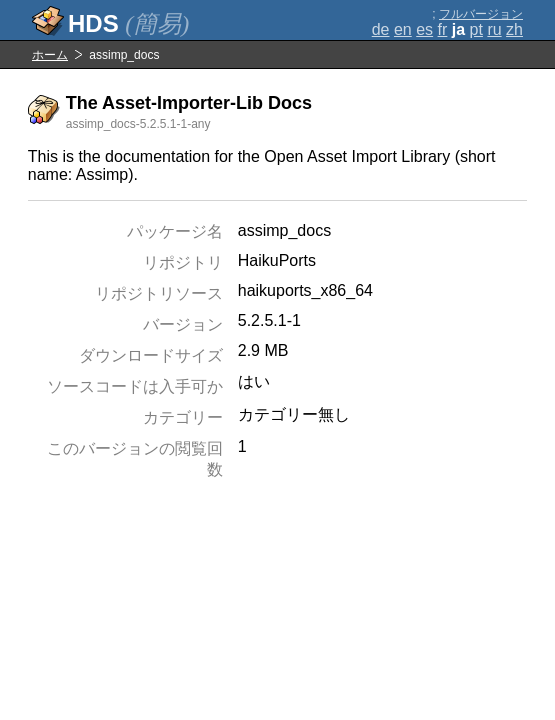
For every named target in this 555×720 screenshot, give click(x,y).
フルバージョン (481, 14)
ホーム (50, 55)
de (381, 29)
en (403, 29)
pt (476, 29)
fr (443, 29)
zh (514, 29)
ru (494, 29)
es (424, 29)
